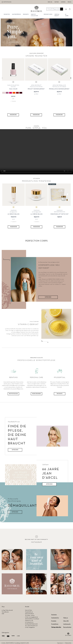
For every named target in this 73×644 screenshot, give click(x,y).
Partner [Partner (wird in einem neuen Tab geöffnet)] (57, 2)
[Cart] (70, 9)
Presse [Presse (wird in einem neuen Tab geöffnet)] (70, 2)
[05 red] (17, 93)
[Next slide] (71, 78)
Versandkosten (5, 612)
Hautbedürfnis (17, 15)
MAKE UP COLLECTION (35, 15)
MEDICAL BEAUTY (57, 15)
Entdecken (15, 450)
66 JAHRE (67, 15)
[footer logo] (68, 635)
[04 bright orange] (14, 93)
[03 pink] (11, 93)
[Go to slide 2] (36, 44)
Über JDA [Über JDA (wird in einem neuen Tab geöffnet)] (50, 2)
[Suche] (61, 9)
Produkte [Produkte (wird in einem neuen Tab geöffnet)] (60, 394)
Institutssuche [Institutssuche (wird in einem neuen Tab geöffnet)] (7, 2)
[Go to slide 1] (34, 44)
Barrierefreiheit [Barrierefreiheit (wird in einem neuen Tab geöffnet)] (67, 627)
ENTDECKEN (48, 297)
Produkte (26, 15)
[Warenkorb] (13, 115)
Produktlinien (48, 15)
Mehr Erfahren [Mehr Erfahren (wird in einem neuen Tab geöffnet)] (36, 394)
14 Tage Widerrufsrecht (7, 611)
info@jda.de (32, 628)
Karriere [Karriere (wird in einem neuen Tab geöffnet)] (63, 2)
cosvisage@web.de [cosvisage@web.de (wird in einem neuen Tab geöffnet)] (33, 617)
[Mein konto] (66, 9)
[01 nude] (4, 93)
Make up (66, 618)
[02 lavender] (7, 93)
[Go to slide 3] (39, 44)
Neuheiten (54, 615)
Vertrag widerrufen (56, 627)
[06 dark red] (21, 93)
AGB (3, 614)
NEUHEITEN (7, 15)
